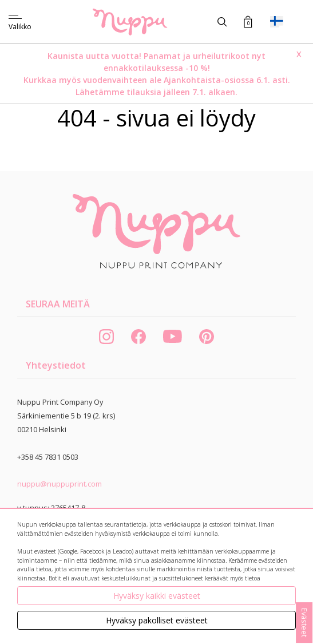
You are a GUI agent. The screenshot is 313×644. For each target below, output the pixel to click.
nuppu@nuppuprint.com (60, 484)
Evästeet (304, 623)
